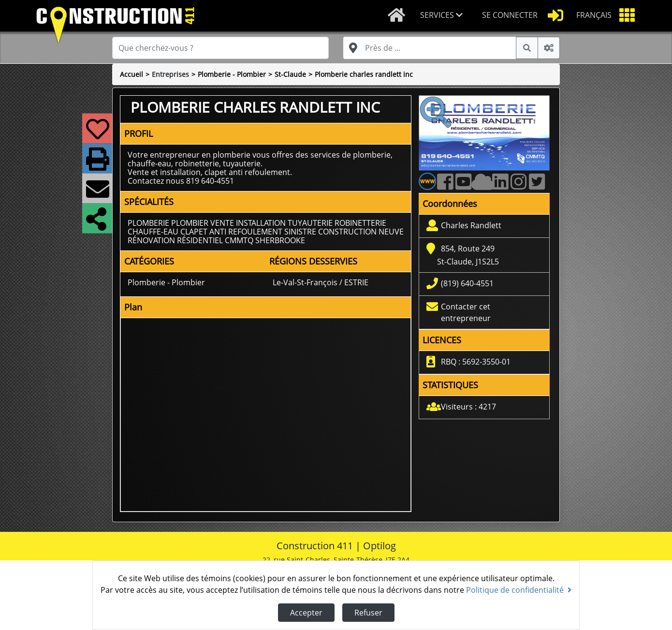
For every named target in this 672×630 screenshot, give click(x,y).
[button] (443, 16)
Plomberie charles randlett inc (364, 74)
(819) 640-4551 (467, 283)
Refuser (368, 613)
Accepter (306, 613)
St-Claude (290, 74)
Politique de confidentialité (519, 590)
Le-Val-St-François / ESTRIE (321, 282)
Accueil (131, 74)
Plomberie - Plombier (232, 74)
